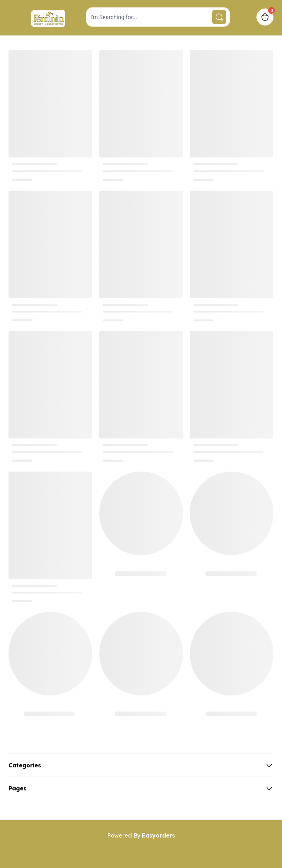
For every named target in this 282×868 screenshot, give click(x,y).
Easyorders (158, 835)
